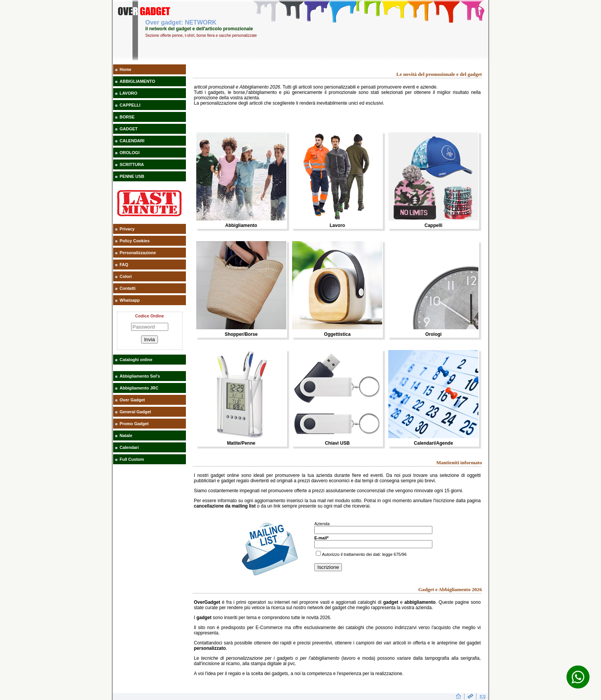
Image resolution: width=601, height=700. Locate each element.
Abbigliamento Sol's (140, 376)
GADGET (129, 129)
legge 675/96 (394, 554)
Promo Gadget (134, 424)
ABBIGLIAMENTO (137, 81)
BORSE (127, 117)
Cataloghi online (136, 360)
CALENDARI (132, 141)
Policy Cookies (135, 241)
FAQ (124, 265)
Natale (126, 435)
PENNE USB (132, 176)
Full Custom (132, 459)
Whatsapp (130, 300)
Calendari (129, 447)
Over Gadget (132, 400)
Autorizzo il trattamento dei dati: (349, 554)
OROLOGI (130, 153)
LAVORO (128, 93)
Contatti (128, 288)
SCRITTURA (132, 164)
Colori (126, 276)
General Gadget (135, 412)
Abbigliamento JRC (139, 388)
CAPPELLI (130, 105)
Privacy (127, 229)
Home (126, 69)
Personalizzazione (138, 253)
